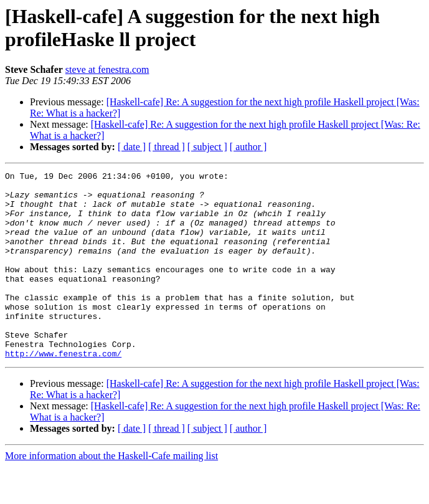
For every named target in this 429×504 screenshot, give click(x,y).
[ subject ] (207, 147)
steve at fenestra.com (107, 69)
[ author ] (248, 147)
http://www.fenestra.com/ (63, 391)
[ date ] (132, 147)
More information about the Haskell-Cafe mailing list (111, 493)
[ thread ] (167, 147)
